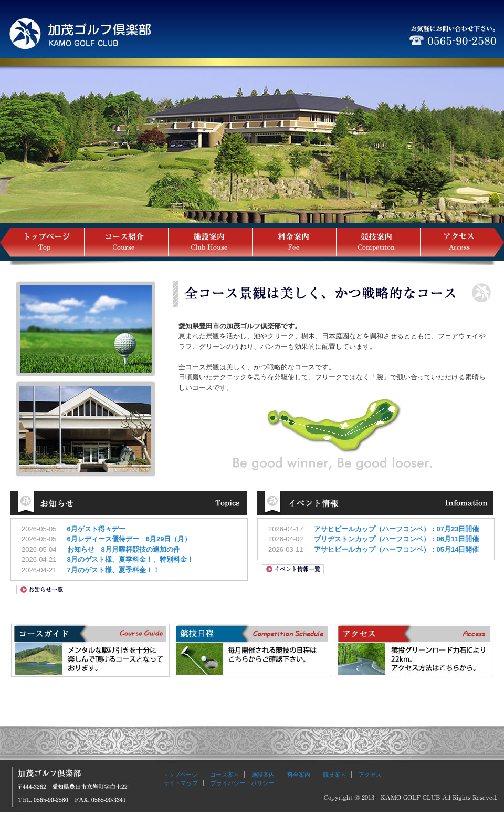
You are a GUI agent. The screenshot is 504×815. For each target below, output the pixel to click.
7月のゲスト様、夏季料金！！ (113, 570)
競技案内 (334, 775)
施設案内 (263, 775)
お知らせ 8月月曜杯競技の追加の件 (124, 549)
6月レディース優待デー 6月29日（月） (129, 539)
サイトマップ (178, 783)
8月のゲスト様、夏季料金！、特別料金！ (130, 559)
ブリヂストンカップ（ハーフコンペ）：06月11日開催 (397, 539)
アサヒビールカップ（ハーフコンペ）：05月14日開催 (397, 549)
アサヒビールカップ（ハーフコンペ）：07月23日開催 (397, 529)
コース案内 (224, 775)
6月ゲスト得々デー (100, 529)
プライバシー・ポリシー (242, 783)
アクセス (370, 775)
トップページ (180, 775)
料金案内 (299, 775)
